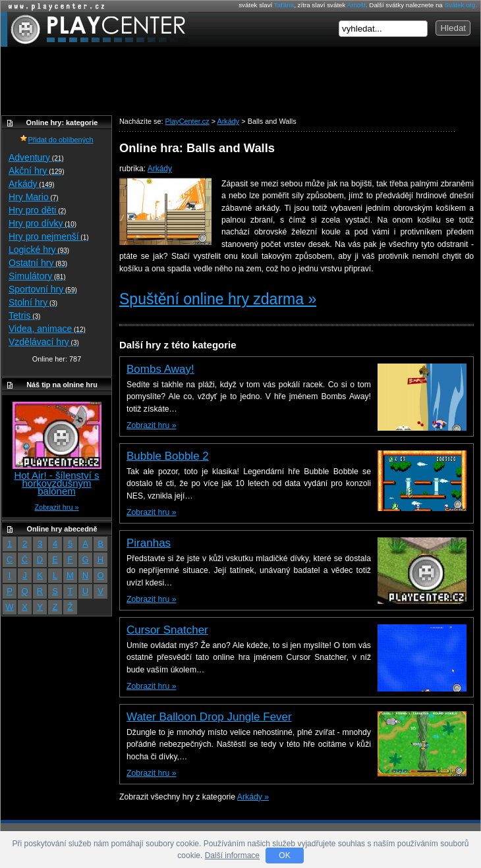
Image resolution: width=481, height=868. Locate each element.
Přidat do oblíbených (56, 140)
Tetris (24, 315)
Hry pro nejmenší (49, 236)
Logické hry (39, 250)
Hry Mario (34, 197)
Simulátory (37, 276)
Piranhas (149, 543)
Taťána (284, 5)
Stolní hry (33, 302)
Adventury (36, 157)
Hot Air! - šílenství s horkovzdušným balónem (56, 483)
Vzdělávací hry (44, 342)
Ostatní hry (38, 263)
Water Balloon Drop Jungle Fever (209, 717)
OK (284, 855)
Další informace (232, 855)
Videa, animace (47, 329)
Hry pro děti (37, 210)
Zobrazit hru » (151, 425)
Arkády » (253, 797)
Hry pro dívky (42, 223)
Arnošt (356, 5)
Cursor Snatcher (167, 630)
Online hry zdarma (53, 6)
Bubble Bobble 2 (168, 456)
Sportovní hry (43, 289)
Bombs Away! (160, 369)
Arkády (160, 169)
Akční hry (36, 171)
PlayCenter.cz (95, 29)
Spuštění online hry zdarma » (218, 299)
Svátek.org (460, 5)
